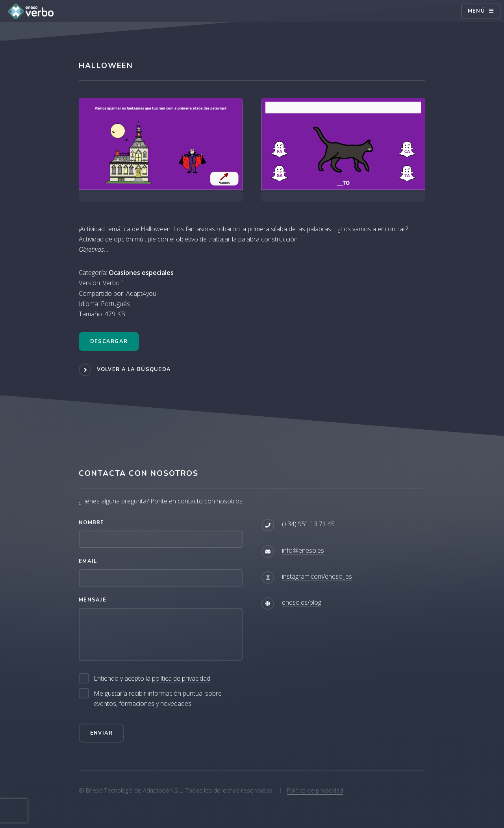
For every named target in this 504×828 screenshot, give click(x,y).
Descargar (109, 342)
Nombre (92, 523)
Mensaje (93, 600)
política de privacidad (181, 678)
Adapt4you (141, 293)
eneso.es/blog (302, 602)
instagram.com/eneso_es (317, 576)
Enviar (102, 733)
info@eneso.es (303, 550)
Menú (476, 11)
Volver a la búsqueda (134, 369)
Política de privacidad (315, 790)
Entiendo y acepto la (152, 679)
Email (88, 561)
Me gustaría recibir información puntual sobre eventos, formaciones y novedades (158, 698)
